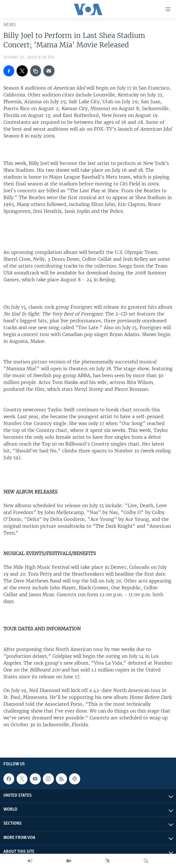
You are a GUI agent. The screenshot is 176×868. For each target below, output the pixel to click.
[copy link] (36, 71)
